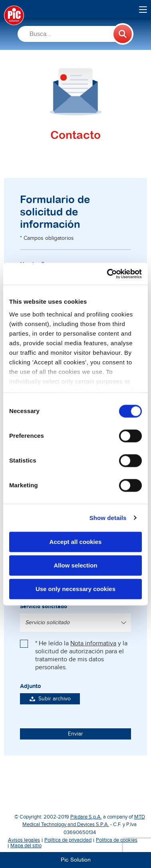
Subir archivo (50, 699)
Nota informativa (93, 644)
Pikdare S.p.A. (86, 817)
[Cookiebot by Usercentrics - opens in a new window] (108, 274)
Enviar (75, 734)
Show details (108, 518)
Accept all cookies (76, 542)
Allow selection (75, 565)
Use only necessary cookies (75, 589)
